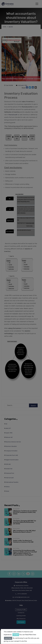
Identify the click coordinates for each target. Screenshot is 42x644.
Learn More (8, 638)
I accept (16, 635)
